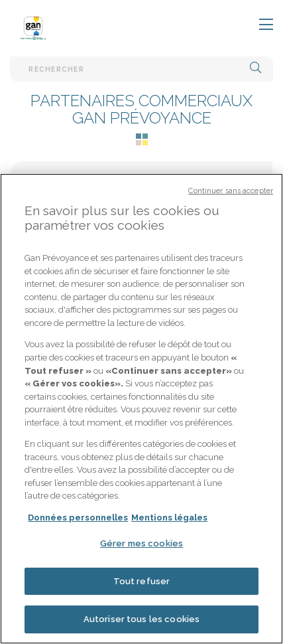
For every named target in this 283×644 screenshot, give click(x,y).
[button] (256, 69)
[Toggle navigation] (258, 25)
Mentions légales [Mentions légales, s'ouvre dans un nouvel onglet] (169, 521)
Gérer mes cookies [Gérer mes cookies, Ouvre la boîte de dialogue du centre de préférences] (141, 547)
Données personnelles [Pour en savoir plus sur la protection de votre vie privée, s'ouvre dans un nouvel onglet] (78, 521)
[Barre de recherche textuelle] (141, 69)
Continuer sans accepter (231, 194)
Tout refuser (142, 585)
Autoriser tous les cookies (141, 623)
